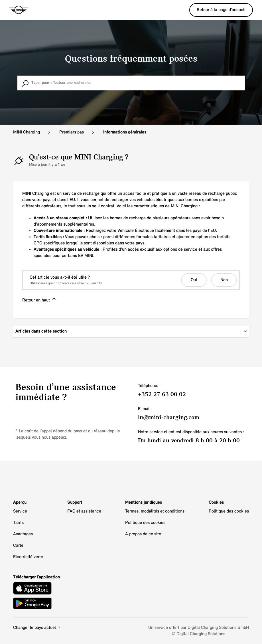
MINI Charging (27, 132)
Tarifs (18, 523)
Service (20, 511)
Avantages (23, 534)
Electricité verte (28, 557)
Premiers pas (72, 132)
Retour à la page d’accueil (221, 10)
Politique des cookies (145, 523)
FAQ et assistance (84, 511)
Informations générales (125, 132)
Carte (18, 546)
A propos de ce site (143, 534)
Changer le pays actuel (37, 628)
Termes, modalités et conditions (155, 511)
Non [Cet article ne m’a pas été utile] (224, 280)
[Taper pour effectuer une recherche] (131, 83)
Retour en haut (39, 299)
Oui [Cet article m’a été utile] (194, 280)
